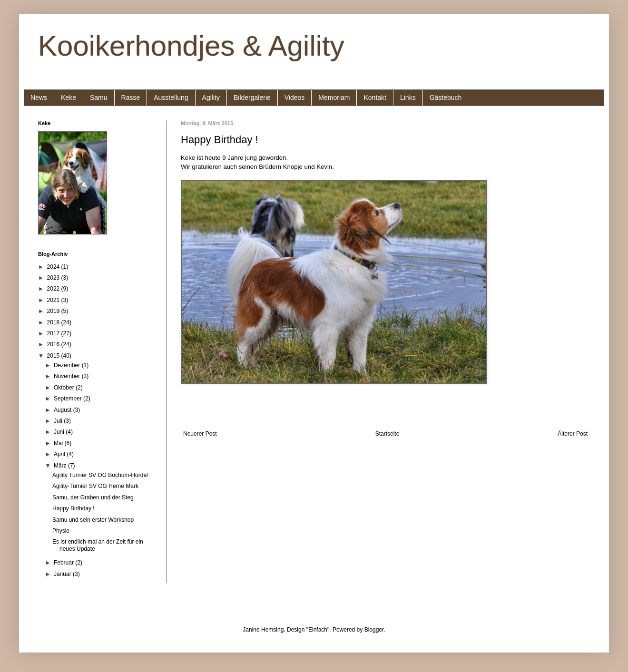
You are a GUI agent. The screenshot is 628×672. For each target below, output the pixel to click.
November (68, 376)
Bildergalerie (252, 97)
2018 (54, 322)
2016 (54, 344)
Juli (59, 421)
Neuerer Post (200, 434)
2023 (54, 278)
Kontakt (375, 97)
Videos (295, 97)
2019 (54, 311)
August (64, 410)
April (60, 454)
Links (408, 97)
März (61, 466)
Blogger (374, 630)
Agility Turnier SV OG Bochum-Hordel (100, 475)
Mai (59, 443)
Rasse (131, 97)
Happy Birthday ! (74, 508)
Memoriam (334, 97)
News (39, 97)
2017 (54, 333)
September (69, 399)
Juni (60, 432)
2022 (54, 289)
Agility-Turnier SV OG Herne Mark (95, 486)
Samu (99, 97)
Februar (64, 563)
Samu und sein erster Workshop (93, 520)
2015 (54, 356)
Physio (61, 531)
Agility (211, 97)
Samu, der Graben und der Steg (93, 497)
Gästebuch (446, 97)
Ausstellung (171, 97)
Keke (69, 97)
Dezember (68, 365)
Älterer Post (573, 434)
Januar (63, 574)
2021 (54, 300)
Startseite (388, 434)
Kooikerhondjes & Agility (191, 46)
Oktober (65, 388)
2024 (54, 267)
